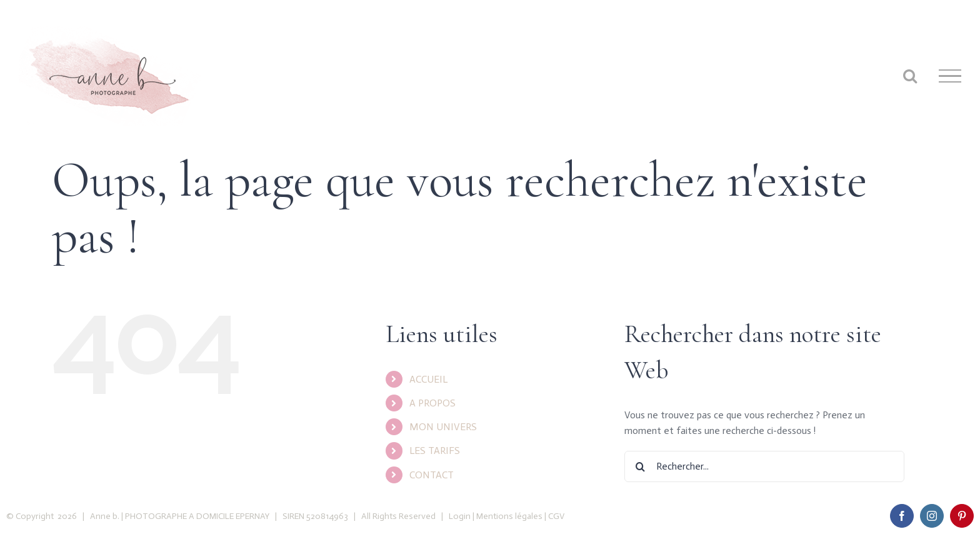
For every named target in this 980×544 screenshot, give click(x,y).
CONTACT (432, 475)
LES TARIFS (435, 451)
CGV (556, 516)
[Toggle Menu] (950, 76)
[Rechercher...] (764, 466)
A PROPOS (432, 403)
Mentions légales (509, 516)
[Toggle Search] (910, 76)
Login (460, 516)
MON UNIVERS (443, 427)
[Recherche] (640, 466)
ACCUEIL (428, 379)
